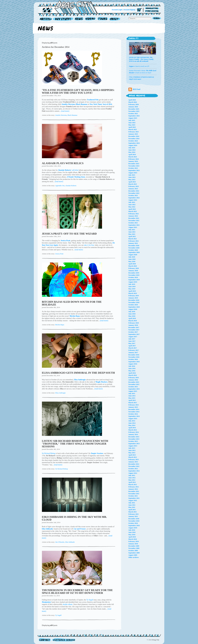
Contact (45, 640)
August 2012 (133, 473)
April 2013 (132, 455)
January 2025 (133, 134)
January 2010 (133, 544)
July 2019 (132, 284)
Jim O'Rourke (60, 542)
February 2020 (134, 268)
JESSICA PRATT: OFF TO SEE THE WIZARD (69, 234)
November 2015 (134, 384)
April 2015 (132, 400)
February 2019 (134, 296)
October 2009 (133, 550)
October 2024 (133, 141)
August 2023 (133, 173)
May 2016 (132, 371)
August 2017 (133, 337)
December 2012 (134, 464)
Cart (139, 10)
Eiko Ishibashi (70, 542)
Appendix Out (60, 186)
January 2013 (133, 462)
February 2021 (134, 241)
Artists (45, 19)
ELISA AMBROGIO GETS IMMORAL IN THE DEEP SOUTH (78, 373)
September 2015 (134, 389)
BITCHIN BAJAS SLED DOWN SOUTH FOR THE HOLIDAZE (72, 303)
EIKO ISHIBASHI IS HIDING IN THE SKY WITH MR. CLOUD (74, 518)
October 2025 (133, 113)
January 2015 (133, 407)
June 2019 (132, 286)
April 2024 (132, 154)
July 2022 (132, 202)
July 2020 (132, 257)
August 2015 (133, 391)
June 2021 (132, 232)
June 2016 (132, 368)
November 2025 (134, 111)
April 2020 (132, 264)
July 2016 (132, 366)
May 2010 (132, 535)
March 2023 (133, 184)
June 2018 (132, 314)
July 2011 (132, 503)
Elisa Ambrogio (60, 393)
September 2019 (134, 280)
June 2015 (132, 396)
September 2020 (134, 252)
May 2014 (132, 425)
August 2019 (133, 282)
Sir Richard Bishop (49, 453)
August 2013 (133, 446)
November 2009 (134, 548)
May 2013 (132, 453)
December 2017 (134, 327)
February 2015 (134, 405)
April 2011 (132, 510)
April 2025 (132, 127)
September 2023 (134, 170)
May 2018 (132, 316)
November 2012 (134, 466)
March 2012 (133, 484)
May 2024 (132, 152)
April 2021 (132, 236)
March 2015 (133, 403)
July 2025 (132, 120)
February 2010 (134, 541)
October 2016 (133, 359)
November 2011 (134, 494)
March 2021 (133, 239)
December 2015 (134, 382)
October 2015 (133, 387)
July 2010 (132, 530)
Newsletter (152, 8)
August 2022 (133, 200)
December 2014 (134, 409)
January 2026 (133, 107)
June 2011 (132, 505)
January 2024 (133, 161)
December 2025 (134, 109)
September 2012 (134, 471)
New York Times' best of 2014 (101, 104)
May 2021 (132, 234)
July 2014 (132, 421)
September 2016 (134, 362)
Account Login (117, 10)
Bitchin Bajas (60, 325)
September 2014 (134, 416)
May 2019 (132, 289)
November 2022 (134, 193)
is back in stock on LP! (139, 66)
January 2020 (133, 271)
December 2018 (134, 300)
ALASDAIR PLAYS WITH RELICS (63, 163)
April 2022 (132, 209)
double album (68, 604)
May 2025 (132, 125)
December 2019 (134, 273)
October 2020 (133, 250)
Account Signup (129, 10)
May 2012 (132, 480)
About (115, 19)
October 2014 (133, 414)
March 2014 (133, 430)
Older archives (134, 557)
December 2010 (134, 519)
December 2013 (134, 437)
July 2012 (132, 475)
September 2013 (134, 444)
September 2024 (134, 143)
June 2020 (132, 259)
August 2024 (133, 145)
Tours (103, 19)
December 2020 (134, 245)
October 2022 (133, 195)
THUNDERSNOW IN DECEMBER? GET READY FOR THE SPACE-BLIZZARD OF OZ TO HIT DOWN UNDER (77, 592)
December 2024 (134, 136)
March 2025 (133, 129)
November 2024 (134, 139)
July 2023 (132, 175)
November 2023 (134, 166)
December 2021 (134, 218)
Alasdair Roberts (71, 186)
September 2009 (134, 553)
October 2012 (133, 469)
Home (69, 7)
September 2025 (134, 116)
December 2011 (134, 491)
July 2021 (132, 230)
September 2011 (134, 498)
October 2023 (133, 168)
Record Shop (63, 19)
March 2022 (133, 211)
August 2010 (133, 528)
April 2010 (132, 537)
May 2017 (132, 343)
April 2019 (132, 291)
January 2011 (133, 516)
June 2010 (132, 532)
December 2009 (134, 546)
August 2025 (133, 118)
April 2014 (132, 428)
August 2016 (133, 364)
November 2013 (134, 439)
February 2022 (134, 214)
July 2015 (132, 393)
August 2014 (133, 418)
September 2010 (134, 525)
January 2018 (133, 325)
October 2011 (133, 496)
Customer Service (64, 640)
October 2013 (133, 441)
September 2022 (134, 198)
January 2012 (133, 489)
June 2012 (132, 478)
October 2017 (133, 332)
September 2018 (134, 307)
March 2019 (133, 293)
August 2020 (133, 255)
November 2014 (134, 412)
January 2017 (133, 352)
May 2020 (132, 261)
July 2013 (132, 448)
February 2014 (134, 432)
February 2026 (134, 104)
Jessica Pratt (59, 254)
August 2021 (133, 227)
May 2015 (132, 398)
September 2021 (134, 225)
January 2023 (133, 189)
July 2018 (132, 312)
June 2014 (132, 423)
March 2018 (133, 321)
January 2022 (133, 216)
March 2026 (133, 102)
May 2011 (132, 507)
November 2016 (134, 357)
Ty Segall (90, 600)
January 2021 (133, 243)
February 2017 (134, 350)
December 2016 (134, 355)
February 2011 (134, 514)
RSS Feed (134, 89)
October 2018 (133, 305)
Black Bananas (72, 115)
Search (157, 19)
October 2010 (133, 523)
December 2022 (134, 191)
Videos (90, 19)
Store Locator (152, 11)
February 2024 (134, 159)
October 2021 (133, 223)
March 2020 (133, 266)
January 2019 (133, 298)
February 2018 (134, 323)
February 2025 (134, 132)
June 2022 (132, 205)
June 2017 (132, 341)
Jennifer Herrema (61, 115)
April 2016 (132, 373)
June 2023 (132, 177)
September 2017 (134, 334)
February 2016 (134, 378)
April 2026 (132, 100)
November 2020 (134, 248)
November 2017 (134, 330)
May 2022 (132, 207)
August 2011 (133, 500)
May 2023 (132, 179)
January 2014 (133, 434)
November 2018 (134, 302)
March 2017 (133, 348)
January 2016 (133, 380)
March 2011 (133, 512)
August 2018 (133, 309)
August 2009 (133, 555)
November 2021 (134, 220)
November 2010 (134, 521)
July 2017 (132, 339)
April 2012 (132, 482)
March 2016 (133, 375)
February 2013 (134, 459)
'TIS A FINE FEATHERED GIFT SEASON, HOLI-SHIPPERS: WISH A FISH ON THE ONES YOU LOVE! (78, 91)
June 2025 (132, 123)
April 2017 (132, 346)
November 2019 (134, 275)
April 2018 (132, 318)
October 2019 (133, 277)
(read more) (65, 111)
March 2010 (133, 539)
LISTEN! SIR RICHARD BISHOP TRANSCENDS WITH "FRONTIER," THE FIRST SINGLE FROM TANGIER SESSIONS (75, 444)
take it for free (89, 245)
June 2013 (132, 450)
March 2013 (133, 457)
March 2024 (133, 157)
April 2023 (132, 182)
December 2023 (134, 164)
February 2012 (134, 487)
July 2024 (132, 148)
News (79, 19)
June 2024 (132, 150)
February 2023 (134, 186)
